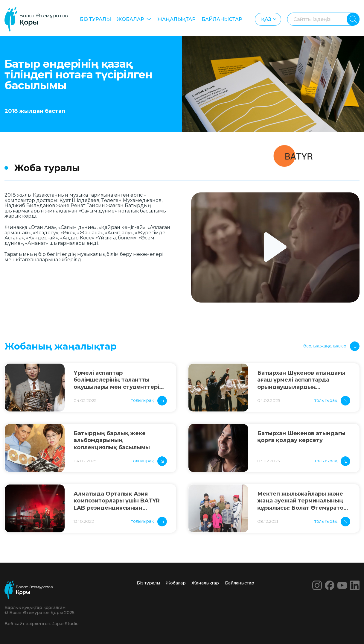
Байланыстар (222, 19)
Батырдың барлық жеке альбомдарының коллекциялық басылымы (112, 440)
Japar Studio (65, 624)
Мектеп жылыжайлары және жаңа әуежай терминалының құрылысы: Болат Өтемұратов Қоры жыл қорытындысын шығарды (302, 501)
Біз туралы (95, 19)
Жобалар (131, 19)
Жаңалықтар (177, 19)
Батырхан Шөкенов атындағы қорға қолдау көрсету (301, 437)
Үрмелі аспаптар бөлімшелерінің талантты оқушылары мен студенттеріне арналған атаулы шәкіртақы (120, 380)
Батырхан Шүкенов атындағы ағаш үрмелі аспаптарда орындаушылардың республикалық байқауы (301, 380)
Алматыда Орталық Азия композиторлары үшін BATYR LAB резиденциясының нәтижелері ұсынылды (117, 501)
